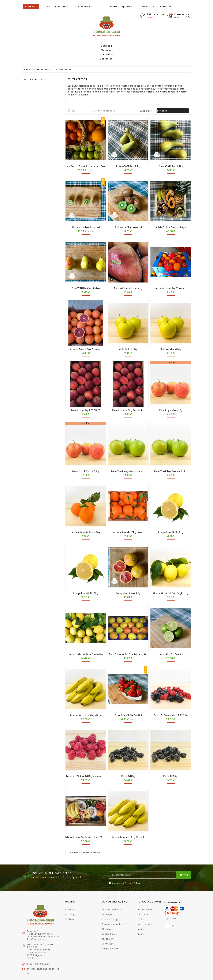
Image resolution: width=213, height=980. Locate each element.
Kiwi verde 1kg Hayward (128, 214)
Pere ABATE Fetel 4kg (171, 153)
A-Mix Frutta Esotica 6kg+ (171, 214)
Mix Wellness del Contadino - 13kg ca (87, 824)
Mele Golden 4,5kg (171, 336)
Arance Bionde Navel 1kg (86, 519)
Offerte (70, 897)
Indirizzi (142, 916)
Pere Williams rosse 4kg (128, 275)
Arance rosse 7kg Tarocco (86, 336)
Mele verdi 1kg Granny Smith (171, 458)
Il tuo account (150, 889)
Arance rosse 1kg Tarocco (171, 275)
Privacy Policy (132, 870)
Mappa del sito (110, 936)
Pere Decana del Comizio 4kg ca (128, 641)
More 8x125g (128, 763)
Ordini (141, 906)
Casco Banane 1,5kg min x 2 (128, 824)
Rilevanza (173, 98)
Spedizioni (58, 6)
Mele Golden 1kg (128, 336)
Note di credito (146, 911)
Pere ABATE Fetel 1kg (128, 153)
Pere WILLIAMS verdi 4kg (86, 275)
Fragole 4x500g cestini (128, 702)
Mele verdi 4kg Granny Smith (128, 458)
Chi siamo (42, 6)
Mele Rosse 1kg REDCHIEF (86, 397)
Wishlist (70, 906)
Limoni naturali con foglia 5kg (86, 641)
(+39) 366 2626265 (38, 951)
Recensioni (108, 926)
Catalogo (27, 6)
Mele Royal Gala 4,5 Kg (86, 458)
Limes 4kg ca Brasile (171, 641)
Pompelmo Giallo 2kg (171, 519)
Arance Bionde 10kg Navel (128, 519)
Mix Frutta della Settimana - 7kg (86, 153)
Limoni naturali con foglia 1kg (171, 580)
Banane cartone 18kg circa (86, 702)
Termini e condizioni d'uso (117, 911)
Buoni (141, 921)
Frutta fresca (33, 66)
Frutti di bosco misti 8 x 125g (171, 702)
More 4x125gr (171, 763)
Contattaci (75, 6)
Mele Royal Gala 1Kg (171, 397)
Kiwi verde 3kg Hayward (86, 214)
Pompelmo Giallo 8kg (86, 580)
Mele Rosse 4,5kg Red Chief (128, 397)
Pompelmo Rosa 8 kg (128, 580)
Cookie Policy (109, 921)
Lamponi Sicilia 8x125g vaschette (86, 763)
